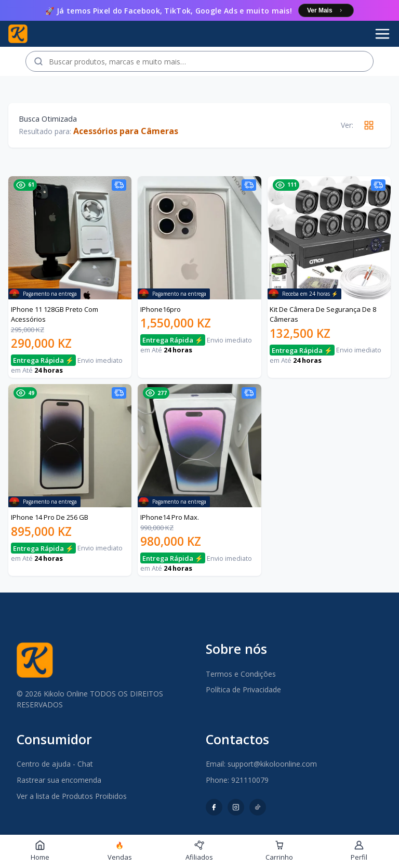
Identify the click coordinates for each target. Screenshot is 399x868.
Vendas (120, 851)
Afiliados (199, 851)
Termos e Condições (241, 674)
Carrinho (279, 851)
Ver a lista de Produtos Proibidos (72, 796)
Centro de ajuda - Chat (55, 764)
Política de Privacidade (243, 689)
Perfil (359, 851)
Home (40, 851)
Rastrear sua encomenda (59, 780)
